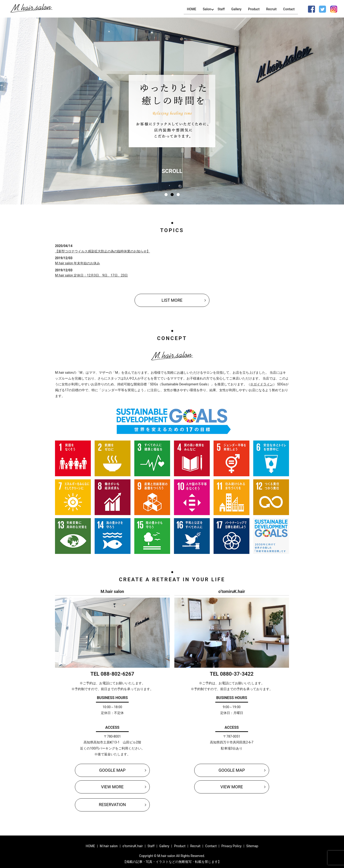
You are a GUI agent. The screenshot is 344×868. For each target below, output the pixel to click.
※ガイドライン (262, 384)
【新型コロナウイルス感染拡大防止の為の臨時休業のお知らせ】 (102, 251)
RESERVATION (112, 805)
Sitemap (252, 846)
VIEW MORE (112, 787)
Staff (221, 9)
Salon (206, 9)
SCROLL (172, 171)
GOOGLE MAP (112, 770)
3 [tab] (178, 195)
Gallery (236, 9)
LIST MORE (172, 300)
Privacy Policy (231, 846)
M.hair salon (109, 846)
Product (254, 9)
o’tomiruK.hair (133, 846)
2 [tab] (172, 195)
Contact (289, 9)
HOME (191, 9)
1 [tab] (166, 195)
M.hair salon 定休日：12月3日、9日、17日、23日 (91, 275)
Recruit (271, 9)
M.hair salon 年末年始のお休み (77, 263)
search (303, 9)
